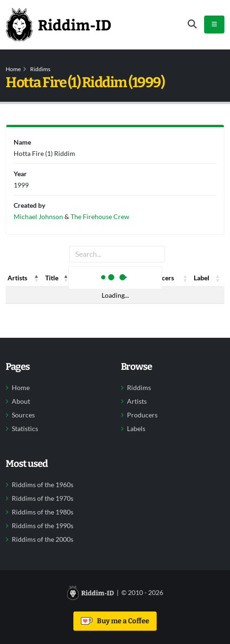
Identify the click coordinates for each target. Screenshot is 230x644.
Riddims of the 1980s (43, 512)
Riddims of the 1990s (43, 526)
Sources (23, 415)
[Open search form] (192, 24)
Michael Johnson (38, 216)
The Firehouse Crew (100, 216)
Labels (136, 429)
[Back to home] (58, 24)
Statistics (25, 429)
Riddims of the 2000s (43, 539)
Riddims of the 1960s (43, 485)
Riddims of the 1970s (43, 498)
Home (13, 69)
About (21, 401)
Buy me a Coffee (115, 621)
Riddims (40, 69)
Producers (142, 415)
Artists (137, 401)
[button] (37, 278)
